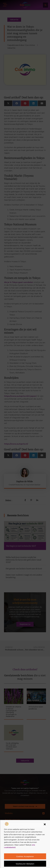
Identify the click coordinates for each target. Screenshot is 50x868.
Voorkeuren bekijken (25, 864)
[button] (45, 824)
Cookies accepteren (25, 856)
